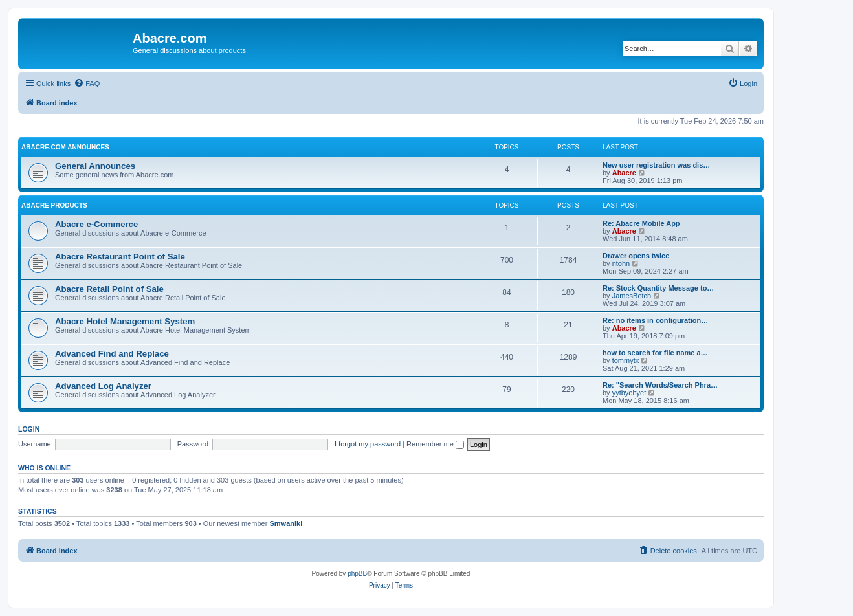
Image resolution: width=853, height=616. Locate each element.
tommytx (626, 360)
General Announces (95, 166)
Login (29, 429)
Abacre (624, 173)
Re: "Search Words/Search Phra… (660, 385)
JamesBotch (632, 296)
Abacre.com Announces (65, 147)
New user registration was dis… (656, 165)
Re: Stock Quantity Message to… (658, 288)
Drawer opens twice (636, 256)
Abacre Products (54, 205)
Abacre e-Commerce (96, 224)
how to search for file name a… (655, 353)
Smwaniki (286, 523)
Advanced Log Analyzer (103, 386)
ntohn (621, 263)
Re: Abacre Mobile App (641, 223)
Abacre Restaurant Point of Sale (120, 257)
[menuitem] (87, 83)
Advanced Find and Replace (112, 354)
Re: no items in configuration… (655, 320)
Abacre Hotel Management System (125, 321)
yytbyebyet (629, 393)
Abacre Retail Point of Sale (109, 289)
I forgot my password (368, 444)
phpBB (357, 574)
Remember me (435, 444)
